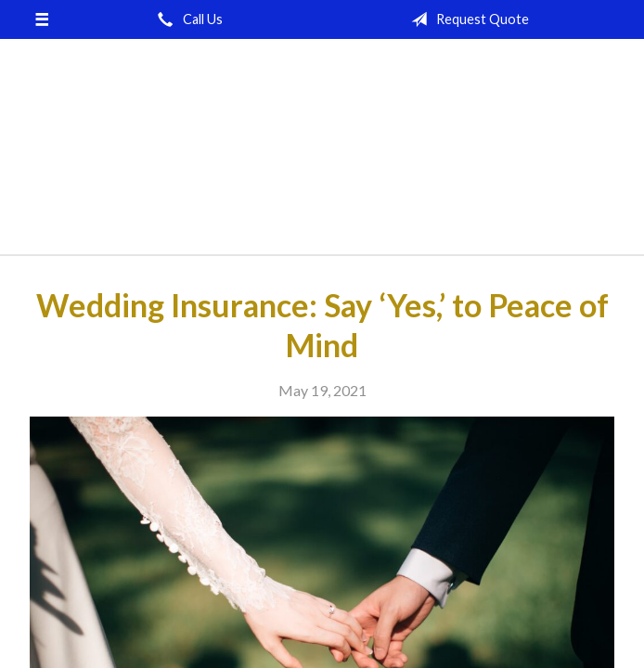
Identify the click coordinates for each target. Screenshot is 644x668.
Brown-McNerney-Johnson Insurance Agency (322, 155)
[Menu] (42, 19)
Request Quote (466, 19)
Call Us (187, 19)
